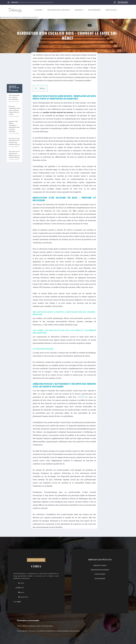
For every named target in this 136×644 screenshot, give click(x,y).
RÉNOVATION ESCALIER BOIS (100, 570)
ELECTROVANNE (100, 578)
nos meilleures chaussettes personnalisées (49, 631)
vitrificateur (83, 397)
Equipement (94, 11)
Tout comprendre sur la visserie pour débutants (14, 97)
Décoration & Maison (58, 11)
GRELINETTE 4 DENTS (100, 565)
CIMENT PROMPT (100, 574)
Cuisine (38, 11)
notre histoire (36, 560)
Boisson (79, 11)
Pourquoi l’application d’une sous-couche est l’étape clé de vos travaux (15, 110)
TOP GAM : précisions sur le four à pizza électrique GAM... (37, 2)
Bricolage (111, 11)
